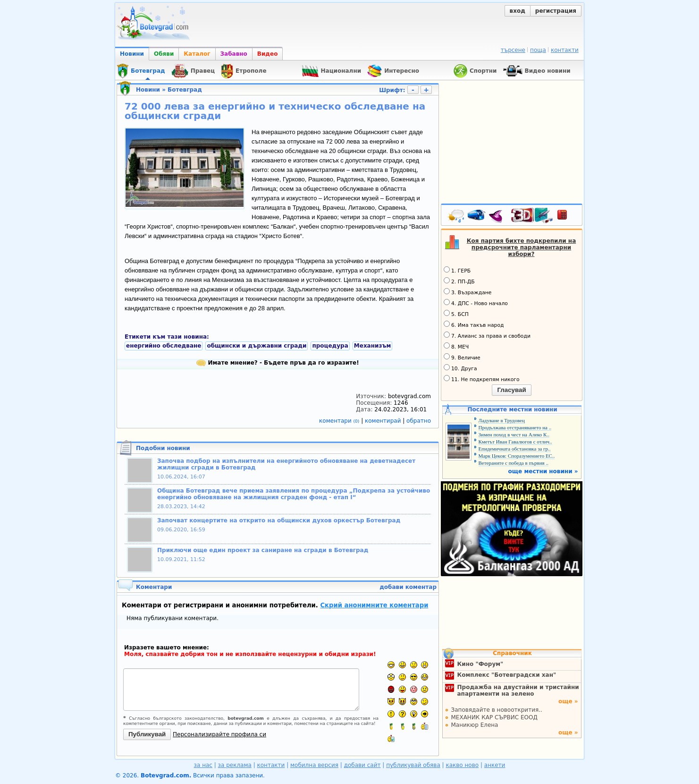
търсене (513, 50)
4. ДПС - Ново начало (476, 303)
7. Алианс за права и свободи (487, 335)
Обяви (164, 54)
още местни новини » (543, 471)
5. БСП (456, 314)
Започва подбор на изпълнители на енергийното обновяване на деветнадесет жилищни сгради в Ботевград (286, 464)
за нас (203, 765)
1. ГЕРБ (457, 270)
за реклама (235, 765)
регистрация (556, 11)
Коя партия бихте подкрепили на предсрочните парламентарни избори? (522, 247)
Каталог (197, 54)
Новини (132, 54)
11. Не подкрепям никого (482, 379)
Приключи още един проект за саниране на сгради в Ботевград (263, 550)
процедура (330, 346)
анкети (495, 765)
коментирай (384, 421)
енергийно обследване (164, 346)
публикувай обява (413, 765)
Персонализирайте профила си (219, 734)
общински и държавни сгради (257, 346)
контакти (565, 50)
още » (568, 701)
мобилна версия (314, 765)
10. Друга (460, 368)
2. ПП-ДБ (459, 281)
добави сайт (362, 765)
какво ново (462, 765)
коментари (340, 421)
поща (538, 50)
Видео (268, 54)
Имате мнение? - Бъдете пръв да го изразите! (278, 363)
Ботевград (185, 90)
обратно (419, 421)
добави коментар (408, 587)
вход (518, 11)
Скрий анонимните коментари (374, 605)
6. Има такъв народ (474, 324)
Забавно (234, 54)
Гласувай (511, 390)
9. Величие (462, 357)
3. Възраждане (468, 292)
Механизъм (372, 346)
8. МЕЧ (456, 346)
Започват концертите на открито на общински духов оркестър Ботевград (279, 520)
